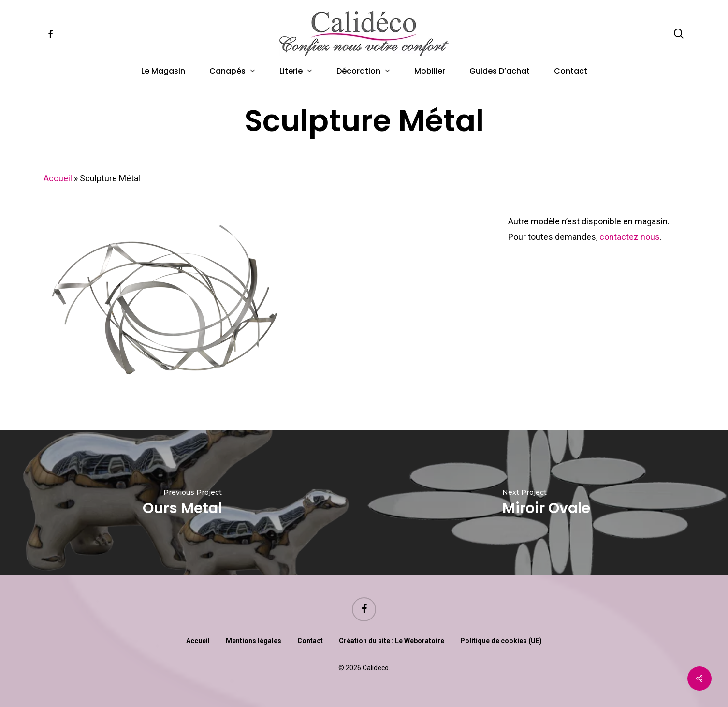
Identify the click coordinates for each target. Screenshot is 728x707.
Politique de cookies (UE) (501, 641)
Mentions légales (254, 641)
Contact (310, 641)
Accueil (58, 178)
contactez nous (630, 237)
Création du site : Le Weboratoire (392, 641)
